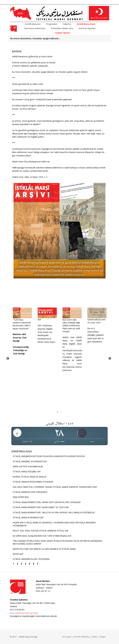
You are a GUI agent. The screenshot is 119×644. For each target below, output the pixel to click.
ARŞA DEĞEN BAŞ (21, 497)
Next (110, 359)
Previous (8, 359)
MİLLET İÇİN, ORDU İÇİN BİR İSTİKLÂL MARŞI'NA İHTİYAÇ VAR (41, 531)
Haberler (67, 24)
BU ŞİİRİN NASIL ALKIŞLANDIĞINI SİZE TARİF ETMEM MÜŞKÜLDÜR (42, 536)
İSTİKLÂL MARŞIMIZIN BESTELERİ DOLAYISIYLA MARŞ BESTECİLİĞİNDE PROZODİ (49, 456)
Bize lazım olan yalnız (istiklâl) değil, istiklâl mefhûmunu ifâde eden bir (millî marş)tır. (71, 326)
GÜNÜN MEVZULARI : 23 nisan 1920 (97, 321)
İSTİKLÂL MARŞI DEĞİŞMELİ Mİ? (27, 472)
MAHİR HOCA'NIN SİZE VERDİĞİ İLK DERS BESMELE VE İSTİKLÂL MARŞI (44, 549)
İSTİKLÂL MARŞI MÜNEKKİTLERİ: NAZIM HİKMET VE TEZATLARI (41, 507)
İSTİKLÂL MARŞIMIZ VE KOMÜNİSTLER (30, 461)
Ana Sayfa (67, 637)
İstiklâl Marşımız (33, 24)
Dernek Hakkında (81, 637)
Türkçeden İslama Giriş (62, 28)
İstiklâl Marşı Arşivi (86, 24)
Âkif (39, 320)
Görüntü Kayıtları (87, 28)
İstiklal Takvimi (63, 33)
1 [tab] (57, 412)
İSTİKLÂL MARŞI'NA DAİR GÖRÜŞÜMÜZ (30, 492)
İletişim (103, 637)
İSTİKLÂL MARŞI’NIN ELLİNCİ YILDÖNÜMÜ (31, 559)
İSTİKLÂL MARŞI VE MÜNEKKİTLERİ (28, 517)
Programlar (52, 24)
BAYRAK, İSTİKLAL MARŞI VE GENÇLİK (30, 477)
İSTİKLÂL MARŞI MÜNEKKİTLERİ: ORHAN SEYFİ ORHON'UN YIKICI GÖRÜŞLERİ (47, 502)
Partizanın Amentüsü (35, 28)
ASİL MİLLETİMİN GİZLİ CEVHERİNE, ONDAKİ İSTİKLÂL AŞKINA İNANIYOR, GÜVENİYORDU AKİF (55, 487)
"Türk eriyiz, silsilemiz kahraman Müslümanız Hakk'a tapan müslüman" (22, 324)
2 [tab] (62, 412)
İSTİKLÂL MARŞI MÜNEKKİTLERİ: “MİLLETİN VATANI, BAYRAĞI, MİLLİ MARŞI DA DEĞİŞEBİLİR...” (55, 512)
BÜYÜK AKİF (18, 554)
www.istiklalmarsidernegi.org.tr (24, 613)
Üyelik (94, 637)
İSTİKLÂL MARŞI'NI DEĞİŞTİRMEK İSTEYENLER (33, 482)
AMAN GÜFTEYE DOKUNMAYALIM (28, 466)
